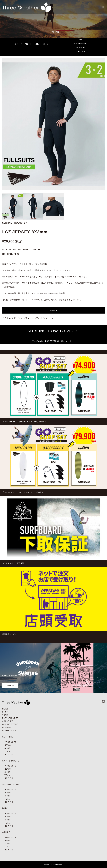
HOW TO (9, 754)
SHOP (5, 712)
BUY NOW (53, 310)
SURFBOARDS (81, 44)
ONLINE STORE (10, 724)
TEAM (5, 715)
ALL (81, 40)
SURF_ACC (81, 52)
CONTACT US (9, 730)
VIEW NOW (10, 685)
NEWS (5, 709)
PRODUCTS (10, 742)
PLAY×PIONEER (10, 718)
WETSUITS (81, 48)
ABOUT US (8, 721)
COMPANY (8, 727)
